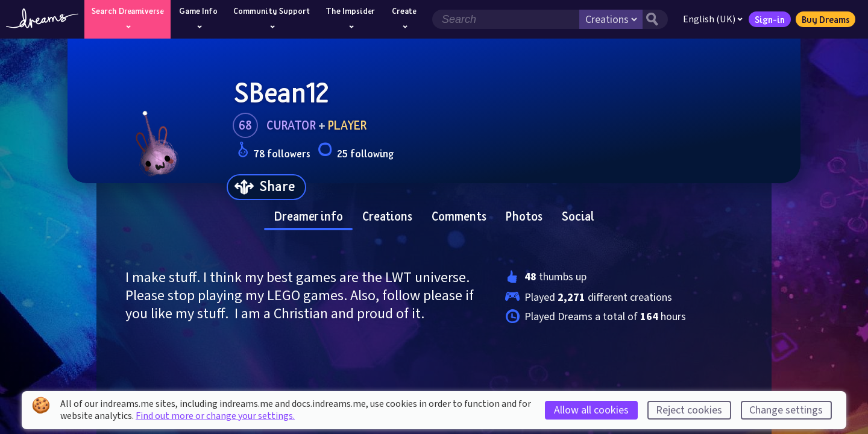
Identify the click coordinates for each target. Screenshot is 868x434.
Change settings (786, 410)
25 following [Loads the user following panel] (356, 152)
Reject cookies (689, 410)
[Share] (266, 187)
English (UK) (713, 19)
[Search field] (506, 19)
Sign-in (770, 19)
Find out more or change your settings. (215, 416)
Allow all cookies (591, 410)
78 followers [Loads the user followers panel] (274, 152)
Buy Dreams (826, 19)
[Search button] (655, 19)
